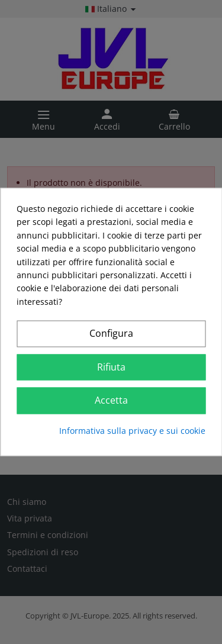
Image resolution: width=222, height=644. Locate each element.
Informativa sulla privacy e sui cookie (132, 431)
